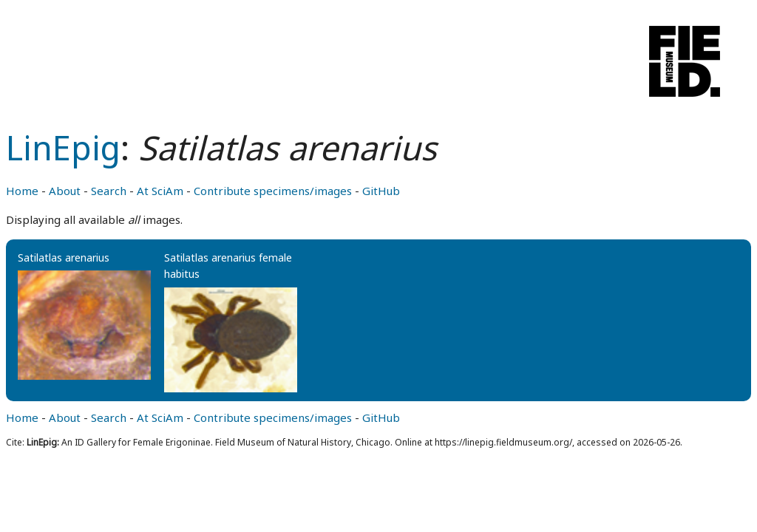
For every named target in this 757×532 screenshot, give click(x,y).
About (65, 191)
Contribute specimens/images (273, 191)
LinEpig (63, 147)
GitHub (381, 191)
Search (109, 191)
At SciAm (160, 191)
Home (22, 191)
